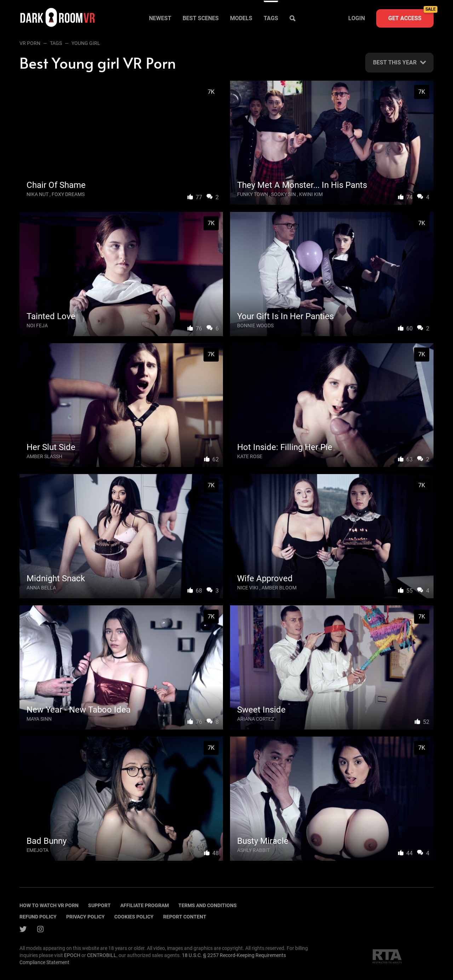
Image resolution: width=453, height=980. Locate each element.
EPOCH (72, 955)
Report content (185, 917)
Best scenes (201, 18)
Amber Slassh (44, 456)
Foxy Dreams (68, 194)
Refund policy (38, 917)
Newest (160, 18)
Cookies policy (134, 917)
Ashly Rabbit (253, 850)
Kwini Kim (311, 194)
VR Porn (30, 43)
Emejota (38, 850)
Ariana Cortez (256, 719)
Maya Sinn (39, 719)
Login (357, 18)
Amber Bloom (279, 588)
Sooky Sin (283, 194)
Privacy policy (85, 917)
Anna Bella (41, 588)
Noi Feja (37, 325)
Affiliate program (145, 905)
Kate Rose (250, 456)
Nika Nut (38, 194)
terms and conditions (208, 905)
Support (99, 905)
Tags (271, 18)
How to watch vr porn (49, 905)
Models (241, 18)
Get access (411, 15)
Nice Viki (248, 588)
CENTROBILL (102, 955)
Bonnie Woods (255, 325)
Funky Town (253, 194)
